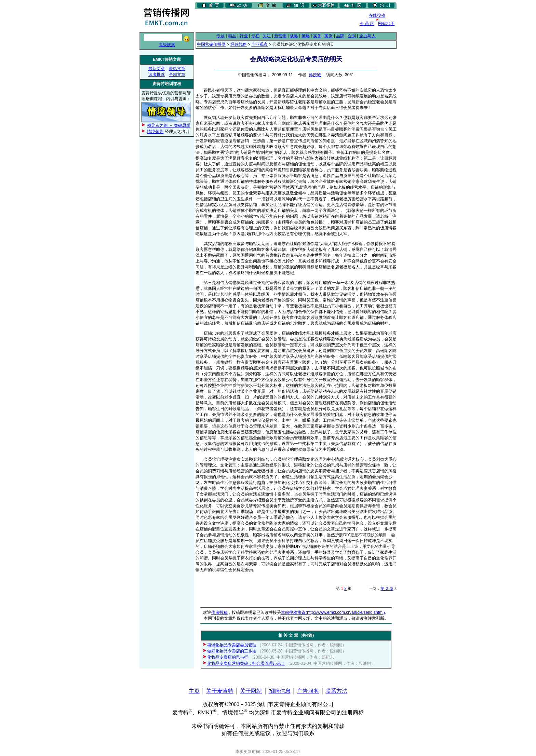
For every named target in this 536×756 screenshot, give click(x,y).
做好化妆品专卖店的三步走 (232, 651)
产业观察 (259, 44)
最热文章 (177, 69)
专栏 (255, 36)
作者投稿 (219, 612)
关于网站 (251, 691)
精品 (232, 36)
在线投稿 (377, 15)
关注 (267, 36)
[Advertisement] (275, 20)
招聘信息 (280, 691)
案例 (329, 36)
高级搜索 (167, 45)
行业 (244, 36)
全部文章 (177, 75)
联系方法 (336, 691)
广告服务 (308, 691)
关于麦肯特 (220, 691)
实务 (317, 36)
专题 (220, 36)
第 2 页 (387, 589)
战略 (294, 36)
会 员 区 (367, 24)
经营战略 (239, 44)
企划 (352, 36)
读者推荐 (157, 75)
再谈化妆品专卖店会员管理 (232, 645)
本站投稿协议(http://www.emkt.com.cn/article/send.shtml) (333, 612)
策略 (306, 36)
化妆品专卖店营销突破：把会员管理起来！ (246, 663)
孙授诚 (315, 75)
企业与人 (367, 36)
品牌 (340, 36)
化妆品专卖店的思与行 (228, 657)
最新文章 (157, 69)
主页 (194, 691)
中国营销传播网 (211, 44)
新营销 (280, 36)
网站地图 (386, 24)
